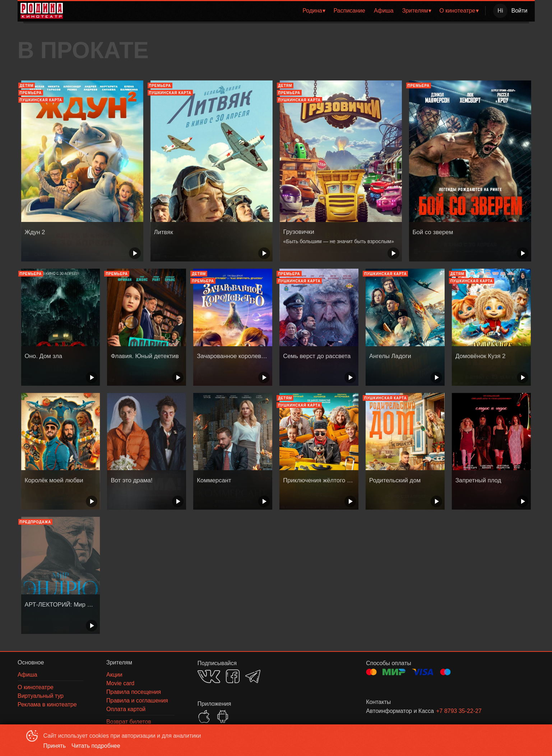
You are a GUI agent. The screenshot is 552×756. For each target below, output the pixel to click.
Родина (312, 11)
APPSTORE (204, 716)
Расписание (349, 11)
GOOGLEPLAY (223, 716)
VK (209, 676)
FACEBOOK (233, 676)
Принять (55, 746)
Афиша (384, 11)
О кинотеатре (457, 11)
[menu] (276, 11)
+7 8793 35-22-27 (459, 711)
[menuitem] (314, 11)
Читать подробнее (96, 746)
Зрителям (415, 11)
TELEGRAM (253, 676)
